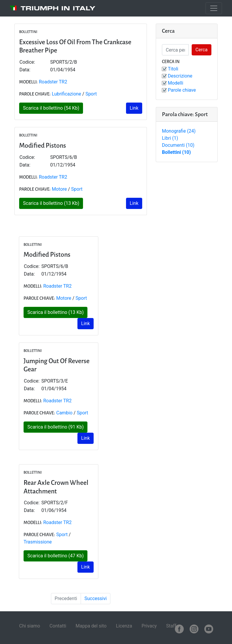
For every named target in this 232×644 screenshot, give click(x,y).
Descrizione (180, 76)
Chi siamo (30, 626)
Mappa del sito (91, 626)
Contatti (58, 626)
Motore (59, 189)
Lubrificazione (67, 94)
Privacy (149, 626)
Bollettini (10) (176, 152)
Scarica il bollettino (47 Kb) (55, 556)
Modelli (175, 83)
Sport (91, 94)
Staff (171, 626)
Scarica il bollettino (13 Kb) (51, 203)
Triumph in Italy (58, 8)
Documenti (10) (178, 145)
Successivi (96, 598)
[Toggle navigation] (214, 8)
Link (134, 108)
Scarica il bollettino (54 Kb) (51, 108)
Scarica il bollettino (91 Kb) (55, 427)
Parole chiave (182, 90)
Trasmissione (38, 542)
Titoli (173, 69)
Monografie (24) (179, 131)
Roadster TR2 (53, 82)
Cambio (64, 413)
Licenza (124, 626)
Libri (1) (170, 138)
